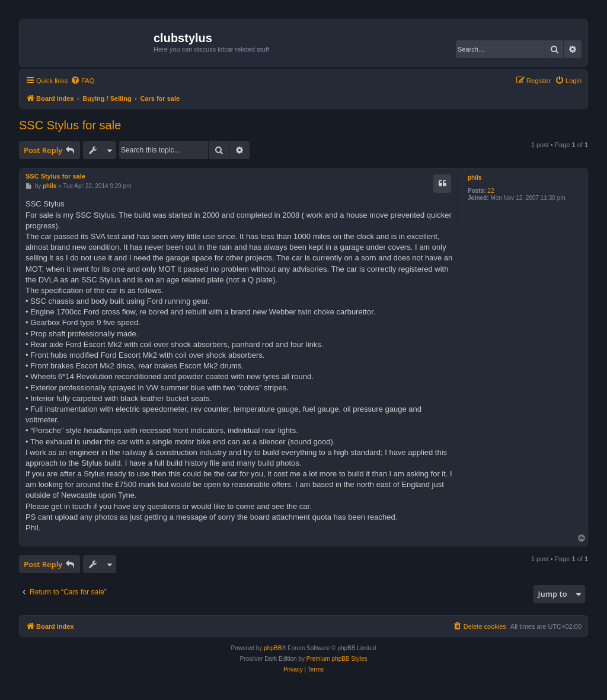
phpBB (273, 648)
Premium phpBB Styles (337, 659)
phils (475, 178)
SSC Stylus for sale (70, 125)
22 (491, 191)
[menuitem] (82, 81)
